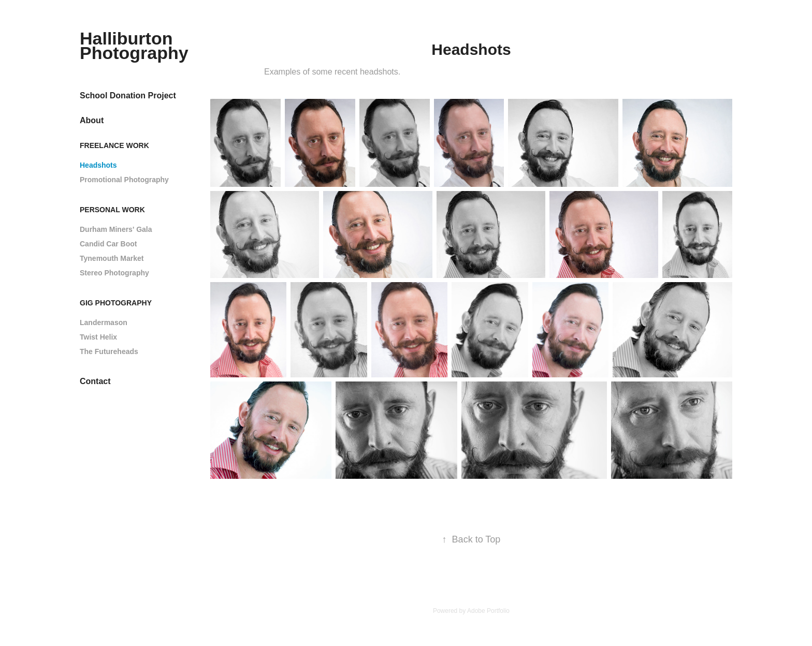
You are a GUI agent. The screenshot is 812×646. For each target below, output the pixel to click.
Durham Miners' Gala (116, 229)
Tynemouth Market (112, 258)
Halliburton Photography (134, 46)
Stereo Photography (114, 273)
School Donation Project (128, 96)
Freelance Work (114, 145)
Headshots (98, 165)
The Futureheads (109, 351)
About (92, 120)
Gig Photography (116, 303)
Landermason (104, 322)
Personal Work (112, 210)
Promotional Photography (124, 180)
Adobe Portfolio (488, 611)
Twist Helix (98, 337)
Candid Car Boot (108, 244)
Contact (95, 381)
